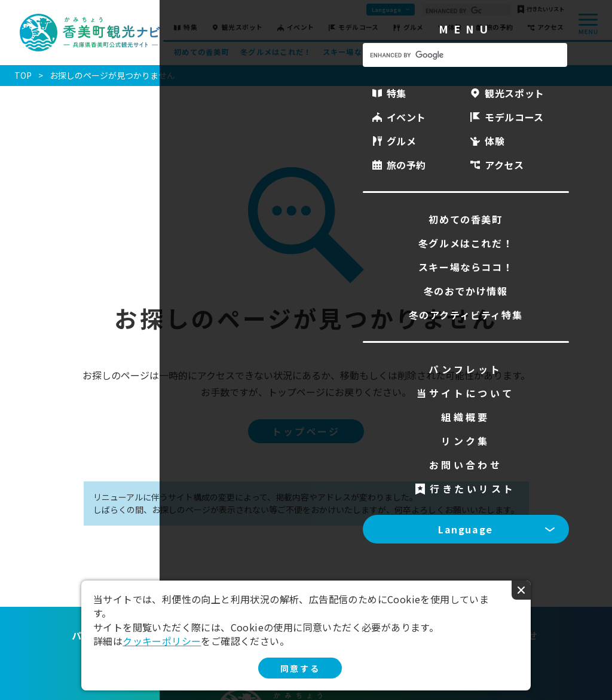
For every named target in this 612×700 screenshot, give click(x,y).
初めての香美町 (202, 52)
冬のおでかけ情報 (436, 52)
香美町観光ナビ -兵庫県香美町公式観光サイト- (90, 33)
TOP (23, 75)
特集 (190, 28)
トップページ (306, 431)
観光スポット (242, 28)
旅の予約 (500, 28)
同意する (300, 668)
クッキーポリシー (162, 641)
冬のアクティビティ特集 (521, 52)
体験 (455, 28)
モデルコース (359, 28)
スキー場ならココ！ (358, 52)
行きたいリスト (545, 9)
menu (588, 24)
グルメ (414, 28)
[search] (453, 11)
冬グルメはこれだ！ (276, 52)
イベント (301, 28)
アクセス (551, 28)
